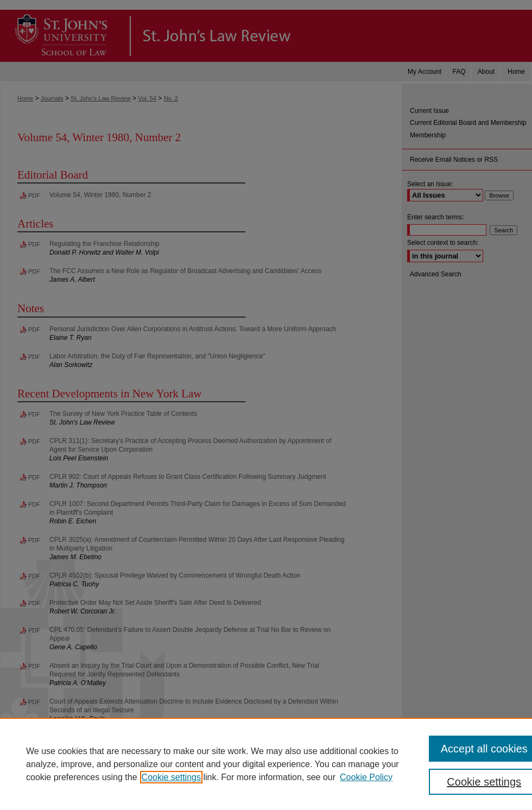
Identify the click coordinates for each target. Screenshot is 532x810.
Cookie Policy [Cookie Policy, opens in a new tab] (366, 777)
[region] (266, 764)
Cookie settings (171, 777)
